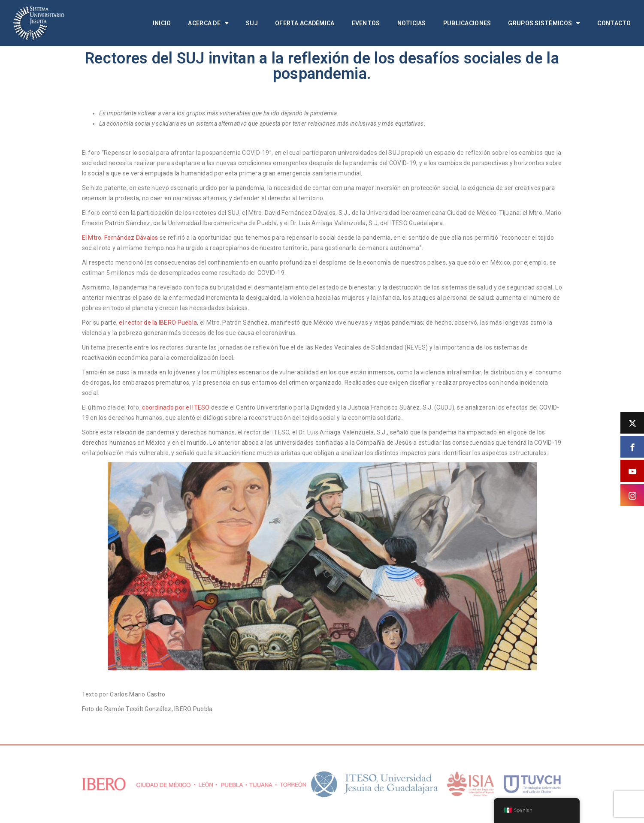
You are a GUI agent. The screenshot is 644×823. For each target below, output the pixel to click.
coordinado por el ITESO (176, 407)
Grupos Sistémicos (544, 23)
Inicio (162, 23)
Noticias (412, 23)
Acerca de (208, 23)
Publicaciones (467, 23)
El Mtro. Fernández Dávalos (120, 238)
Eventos (366, 23)
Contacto (614, 23)
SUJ (252, 23)
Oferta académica (305, 23)
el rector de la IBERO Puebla (158, 323)
